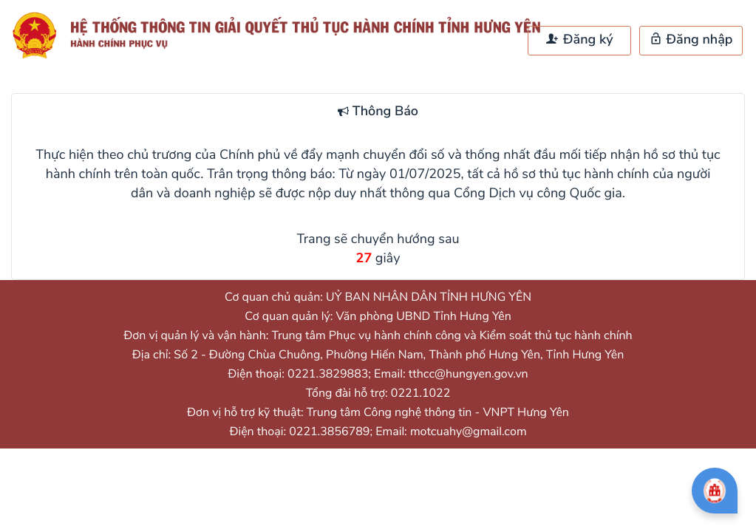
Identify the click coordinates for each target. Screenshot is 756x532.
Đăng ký (579, 40)
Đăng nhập (691, 40)
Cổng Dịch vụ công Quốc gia (538, 194)
